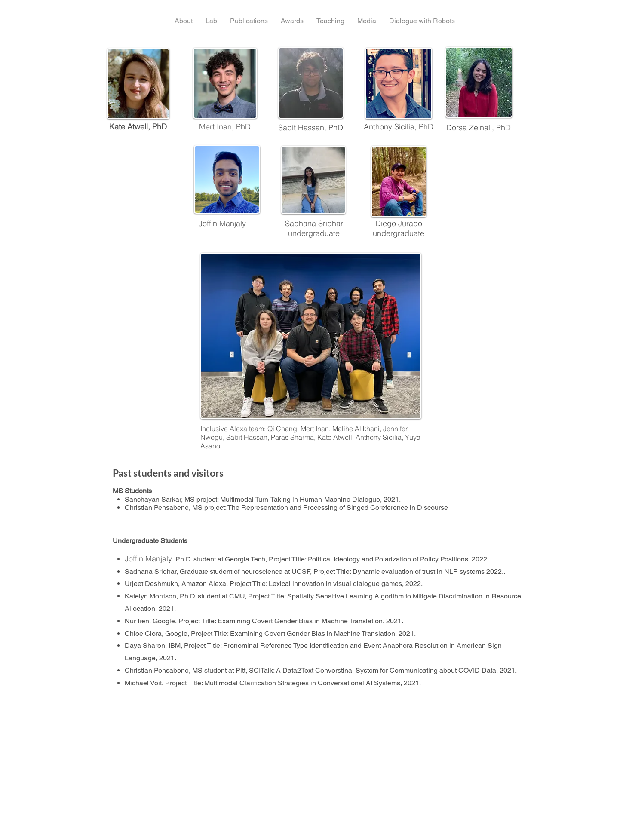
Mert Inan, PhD (225, 127)
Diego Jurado (399, 223)
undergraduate (399, 233)
